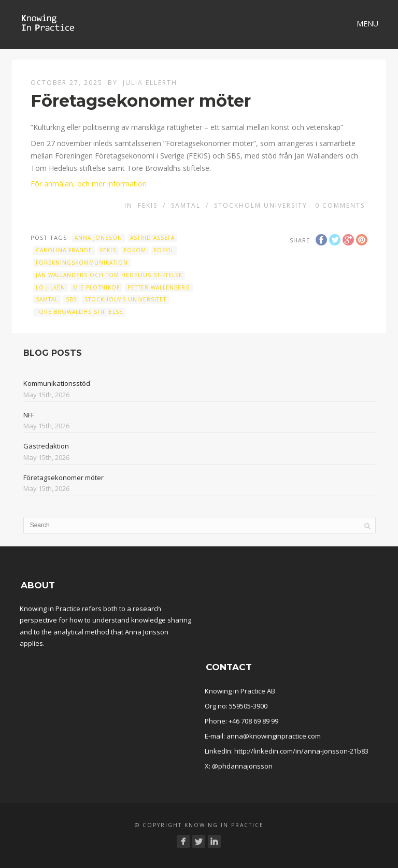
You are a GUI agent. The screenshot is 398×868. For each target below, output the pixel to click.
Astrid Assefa (152, 238)
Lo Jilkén (51, 287)
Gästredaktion (46, 446)
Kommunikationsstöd (57, 383)
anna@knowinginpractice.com (274, 736)
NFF (29, 415)
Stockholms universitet (125, 299)
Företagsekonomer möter (63, 478)
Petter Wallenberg (159, 287)
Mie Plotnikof (96, 287)
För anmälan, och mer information (89, 184)
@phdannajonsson (242, 766)
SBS (71, 299)
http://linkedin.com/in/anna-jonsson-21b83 (301, 751)
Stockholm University (261, 205)
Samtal (186, 205)
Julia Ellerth (150, 83)
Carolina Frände (64, 250)
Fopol (164, 250)
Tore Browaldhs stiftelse (79, 312)
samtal (47, 299)
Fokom (135, 250)
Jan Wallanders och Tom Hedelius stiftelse (109, 275)
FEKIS (148, 205)
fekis (108, 250)
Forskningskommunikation (82, 263)
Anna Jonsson (98, 238)
